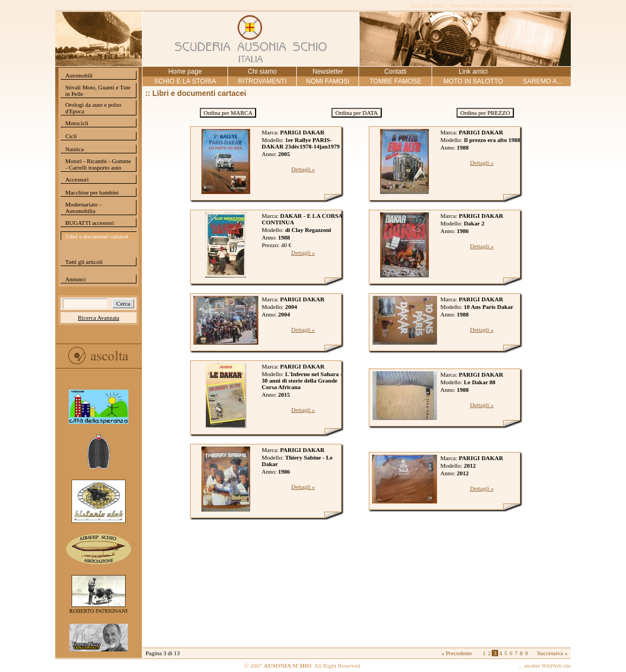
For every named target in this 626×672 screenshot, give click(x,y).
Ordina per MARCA (228, 113)
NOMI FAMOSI (328, 81)
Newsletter (328, 72)
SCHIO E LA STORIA (185, 81)
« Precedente (457, 653)
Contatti (395, 72)
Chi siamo (262, 72)
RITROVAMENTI (262, 81)
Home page (185, 72)
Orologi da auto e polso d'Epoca (93, 108)
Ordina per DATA (357, 113)
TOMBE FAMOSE (395, 81)
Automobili (79, 75)
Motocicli (77, 123)
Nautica (74, 149)
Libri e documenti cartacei (97, 236)
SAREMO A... (542, 81)
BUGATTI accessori (89, 223)
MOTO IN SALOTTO (473, 81)
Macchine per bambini (92, 192)
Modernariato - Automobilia (83, 208)
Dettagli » (303, 169)
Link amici (473, 72)
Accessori (77, 179)
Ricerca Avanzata (99, 318)
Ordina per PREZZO (485, 113)
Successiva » (553, 653)
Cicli (71, 136)
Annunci (75, 279)
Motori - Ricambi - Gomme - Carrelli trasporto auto (98, 164)
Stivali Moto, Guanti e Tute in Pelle (98, 91)
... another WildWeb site (545, 666)
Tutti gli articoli (84, 262)
